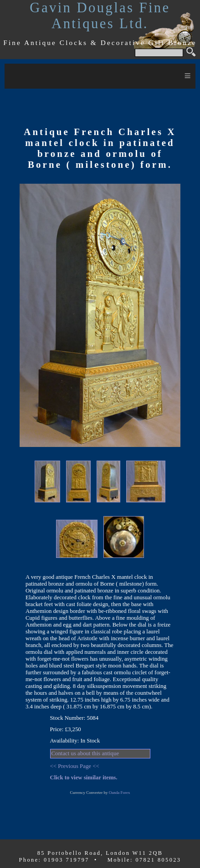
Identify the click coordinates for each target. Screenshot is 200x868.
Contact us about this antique (85, 753)
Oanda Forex (120, 793)
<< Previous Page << (75, 766)
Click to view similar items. (84, 778)
